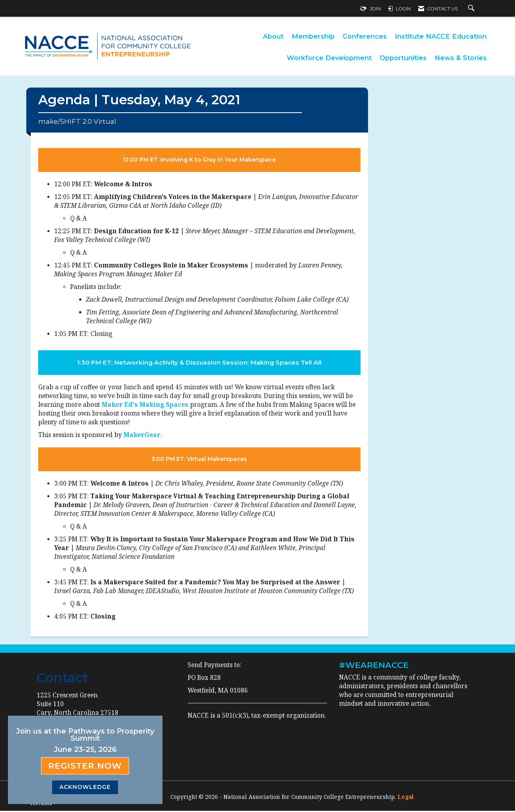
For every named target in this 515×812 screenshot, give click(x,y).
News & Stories (461, 58)
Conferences (365, 36)
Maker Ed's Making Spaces (145, 406)
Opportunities (403, 58)
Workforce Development (329, 58)
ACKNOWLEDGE (85, 787)
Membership (313, 36)
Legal (406, 798)
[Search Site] (472, 9)
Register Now (85, 766)
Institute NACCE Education (441, 36)
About (273, 36)
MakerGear (142, 436)
